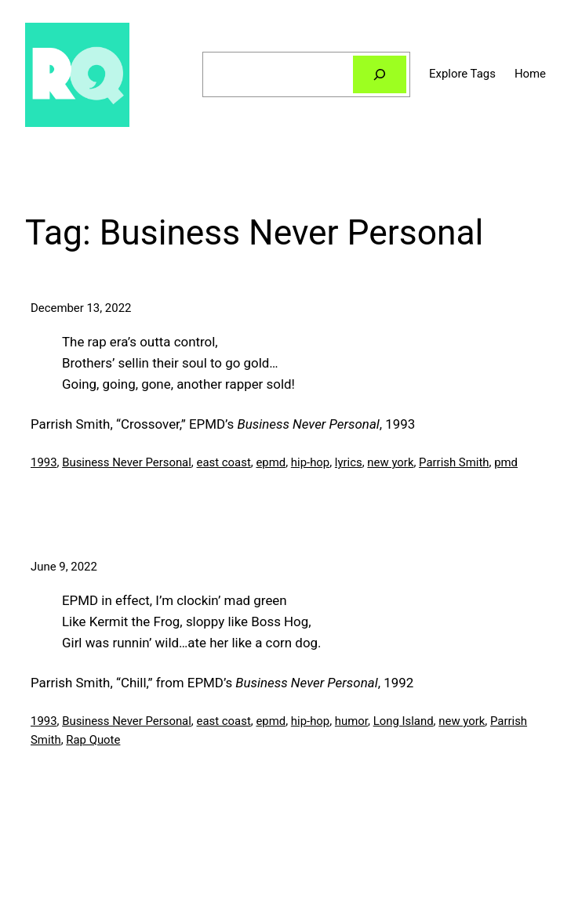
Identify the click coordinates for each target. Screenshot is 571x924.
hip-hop (310, 462)
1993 (44, 462)
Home (530, 74)
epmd (271, 462)
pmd (506, 462)
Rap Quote (93, 740)
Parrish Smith (454, 462)
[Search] (380, 74)
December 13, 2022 (81, 308)
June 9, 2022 (64, 567)
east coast (224, 462)
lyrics (349, 462)
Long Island (404, 721)
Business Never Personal (127, 462)
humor (351, 721)
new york (390, 462)
